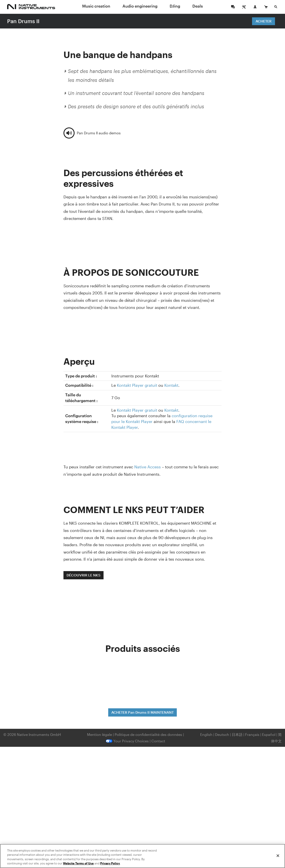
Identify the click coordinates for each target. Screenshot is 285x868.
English (206, 734)
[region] (142, 856)
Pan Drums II (23, 21)
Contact (158, 741)
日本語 (237, 734)
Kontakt (171, 385)
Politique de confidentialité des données (149, 734)
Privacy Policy (110, 863)
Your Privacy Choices (127, 741)
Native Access (148, 467)
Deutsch (222, 734)
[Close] (278, 856)
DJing (175, 6)
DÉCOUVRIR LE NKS (83, 575)
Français (252, 734)
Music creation (96, 6)
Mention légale (100, 734)
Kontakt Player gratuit (137, 385)
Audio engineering (140, 6)
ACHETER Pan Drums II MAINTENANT (142, 712)
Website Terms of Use (78, 863)
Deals (198, 6)
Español (269, 734)
